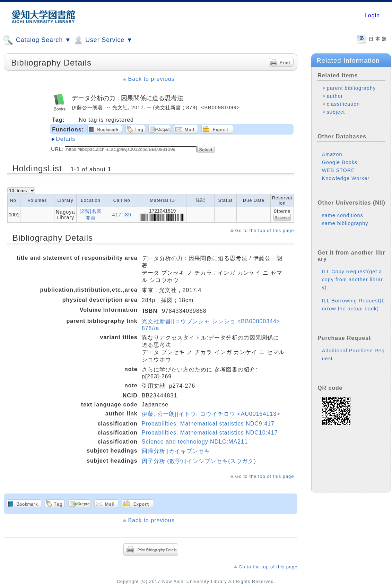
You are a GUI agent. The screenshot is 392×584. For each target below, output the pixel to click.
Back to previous (151, 79)
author (335, 96)
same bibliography (345, 223)
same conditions (343, 215)
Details (66, 139)
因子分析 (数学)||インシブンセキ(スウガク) (199, 461)
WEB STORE (338, 170)
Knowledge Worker (346, 178)
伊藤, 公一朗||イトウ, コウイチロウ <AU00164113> (211, 414)
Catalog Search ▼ (37, 40)
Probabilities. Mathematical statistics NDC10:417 (210, 433)
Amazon (332, 154)
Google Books (340, 162)
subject (336, 112)
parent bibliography (351, 88)
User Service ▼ (103, 40)
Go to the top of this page (265, 230)
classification (343, 104)
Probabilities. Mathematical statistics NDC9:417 (208, 424)
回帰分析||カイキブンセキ (176, 451)
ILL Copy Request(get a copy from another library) (352, 280)
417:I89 (122, 215)
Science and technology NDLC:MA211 (195, 442)
